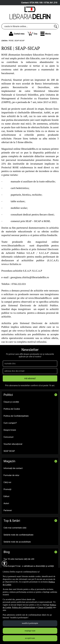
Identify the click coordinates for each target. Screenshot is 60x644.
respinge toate (30, 631)
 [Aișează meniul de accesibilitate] (4, 563)
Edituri (6, 496)
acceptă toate (30, 638)
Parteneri (8, 510)
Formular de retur (11, 475)
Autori (6, 503)
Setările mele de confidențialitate (18, 535)
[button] (46, 34)
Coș (32, 34)
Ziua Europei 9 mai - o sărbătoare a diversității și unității (29, 566)
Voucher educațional (13, 444)
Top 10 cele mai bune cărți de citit (19, 559)
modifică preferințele (30, 623)
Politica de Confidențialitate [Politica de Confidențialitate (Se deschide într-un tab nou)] (24, 607)
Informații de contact (13, 468)
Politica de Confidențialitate (16, 416)
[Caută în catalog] (56, 26)
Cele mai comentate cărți (15, 528)
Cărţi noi (7, 482)
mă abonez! (30, 378)
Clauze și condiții (11, 402)
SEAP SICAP (9, 451)
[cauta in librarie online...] (27, 26)
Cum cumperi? (10, 423)
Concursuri (9, 437)
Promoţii (7, 489)
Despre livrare (10, 430)
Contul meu (17, 34)
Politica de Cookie (12, 409)
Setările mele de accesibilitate (17, 542)
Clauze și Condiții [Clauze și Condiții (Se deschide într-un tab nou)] (45, 607)
